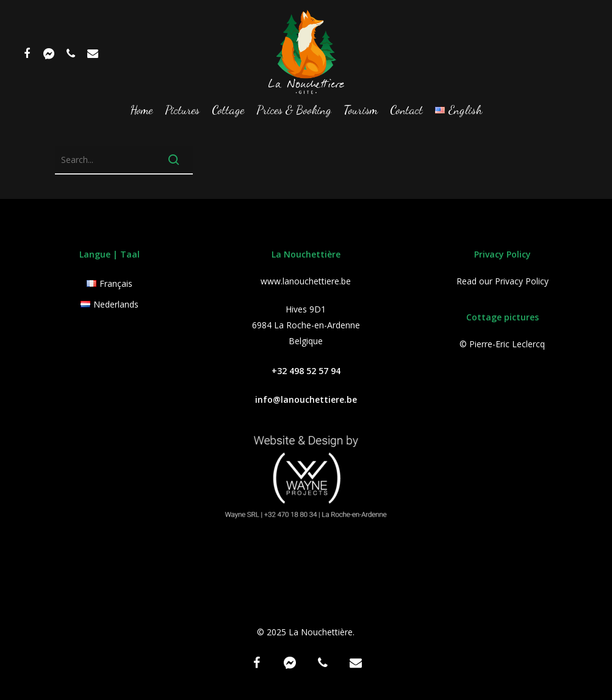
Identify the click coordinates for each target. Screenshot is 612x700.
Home (141, 110)
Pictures (182, 110)
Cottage (228, 110)
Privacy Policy (522, 281)
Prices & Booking (294, 110)
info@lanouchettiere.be (306, 399)
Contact (406, 110)
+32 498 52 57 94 (306, 371)
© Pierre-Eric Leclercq (502, 344)
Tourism (361, 110)
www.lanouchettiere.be (306, 281)
